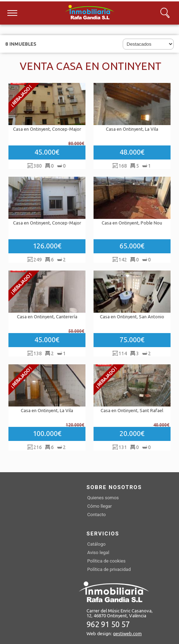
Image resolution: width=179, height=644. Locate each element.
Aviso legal (98, 552)
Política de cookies (106, 561)
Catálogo (96, 544)
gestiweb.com (127, 633)
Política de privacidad (109, 569)
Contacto (97, 515)
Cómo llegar (100, 506)
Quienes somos (103, 498)
